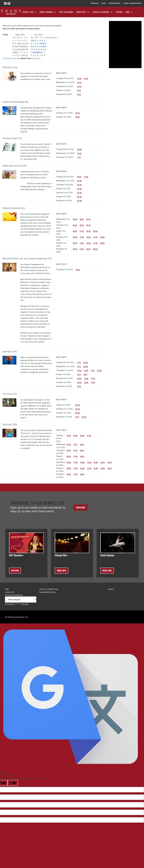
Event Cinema (46, 12)
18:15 (85, 375)
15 (36, 46)
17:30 (93, 379)
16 (38, 46)
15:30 (79, 79)
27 (32, 52)
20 (32, 49)
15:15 (79, 91)
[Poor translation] (13, 783)
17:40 (82, 231)
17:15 (79, 158)
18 (43, 46)
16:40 (75, 436)
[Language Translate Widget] (21, 600)
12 (45, 43)
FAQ (7, 589)
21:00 (86, 177)
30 (16, 52)
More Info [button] (62, 571)
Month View (36, 58)
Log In (104, 3)
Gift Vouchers (66, 12)
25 (43, 49)
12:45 (76, 463)
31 (41, 52)
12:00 (78, 270)
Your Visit (81, 12)
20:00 (79, 150)
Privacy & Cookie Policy (49, 589)
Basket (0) (95, 3)
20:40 (79, 189)
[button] (5, 3)
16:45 (96, 463)
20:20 (79, 181)
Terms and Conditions (14, 595)
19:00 (79, 177)
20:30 (79, 193)
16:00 (75, 220)
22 (36, 49)
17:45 (86, 79)
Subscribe (81, 508)
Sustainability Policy (48, 592)
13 (32, 46)
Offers (119, 12)
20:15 (88, 220)
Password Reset (115, 3)
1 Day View (7, 58)
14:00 (82, 463)
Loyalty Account (101, 12)
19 (45, 46)
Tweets (111, 589)
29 (36, 52)
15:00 (89, 237)
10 (41, 43)
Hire (127, 12)
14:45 (79, 83)
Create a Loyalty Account (132, 3)
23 (38, 49)
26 (45, 49)
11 (43, 43)
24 (41, 49)
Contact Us (10, 592)
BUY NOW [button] (15, 571)
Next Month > (52, 37)
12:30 (82, 237)
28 (34, 52)
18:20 (82, 220)
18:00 (82, 436)
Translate (22, 604)
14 (34, 46)
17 (41, 46)
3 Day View (16, 58)
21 (34, 49)
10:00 (77, 113)
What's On (28, 12)
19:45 (89, 436)
